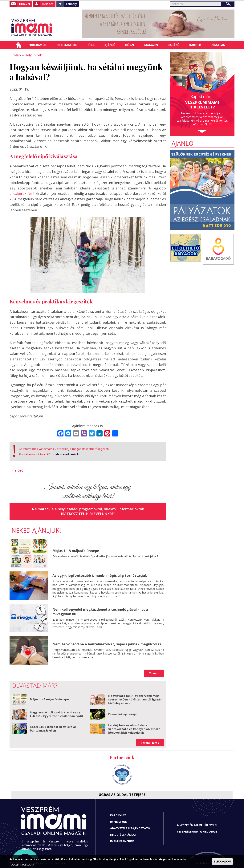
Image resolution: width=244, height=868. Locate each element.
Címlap (19, 45)
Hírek (91, 45)
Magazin (151, 45)
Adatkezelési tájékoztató (130, 828)
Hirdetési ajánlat (123, 835)
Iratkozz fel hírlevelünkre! (88, 514)
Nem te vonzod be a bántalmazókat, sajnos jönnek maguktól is (107, 644)
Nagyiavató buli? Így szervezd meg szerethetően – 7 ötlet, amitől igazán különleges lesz (135, 699)
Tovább (154, 673)
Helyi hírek (33, 55)
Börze (130, 45)
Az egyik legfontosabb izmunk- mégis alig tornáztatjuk (100, 575)
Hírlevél (24, 4)
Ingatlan (218, 45)
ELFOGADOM (222, 862)
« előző (17, 470)
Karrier (195, 45)
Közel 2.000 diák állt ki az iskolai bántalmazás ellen (53, 729)
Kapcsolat (118, 815)
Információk (67, 45)
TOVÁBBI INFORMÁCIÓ (22, 865)
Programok (38, 45)
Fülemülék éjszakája (122, 714)
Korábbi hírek (150, 743)
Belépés (48, 4)
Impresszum (119, 822)
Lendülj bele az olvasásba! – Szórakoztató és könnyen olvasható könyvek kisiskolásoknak (134, 729)
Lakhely (71, 4)
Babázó (174, 45)
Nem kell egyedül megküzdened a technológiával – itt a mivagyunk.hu (100, 612)
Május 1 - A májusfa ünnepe (76, 551)
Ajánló (110, 45)
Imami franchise (122, 841)
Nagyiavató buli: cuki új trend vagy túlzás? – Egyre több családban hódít (57, 714)
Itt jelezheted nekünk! (65, 454)
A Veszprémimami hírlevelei (197, 825)
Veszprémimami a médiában (197, 831)
